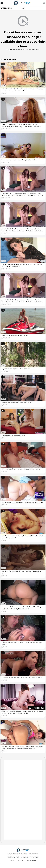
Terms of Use (24, 857)
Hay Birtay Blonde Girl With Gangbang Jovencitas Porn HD (21, 469)
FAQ (17, 857)
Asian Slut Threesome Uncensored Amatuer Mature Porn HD (22, 678)
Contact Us (11, 857)
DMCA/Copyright (15, 860)
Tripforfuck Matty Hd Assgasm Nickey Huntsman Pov (19, 160)
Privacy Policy (34, 857)
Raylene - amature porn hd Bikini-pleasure (16, 369)
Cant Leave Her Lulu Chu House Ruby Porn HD (17, 402)
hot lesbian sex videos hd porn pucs (13, 436)
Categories (6, 8)
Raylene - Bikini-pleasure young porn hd (15, 335)
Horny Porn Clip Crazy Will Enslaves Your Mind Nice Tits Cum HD (22, 503)
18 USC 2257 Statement (29, 860)
